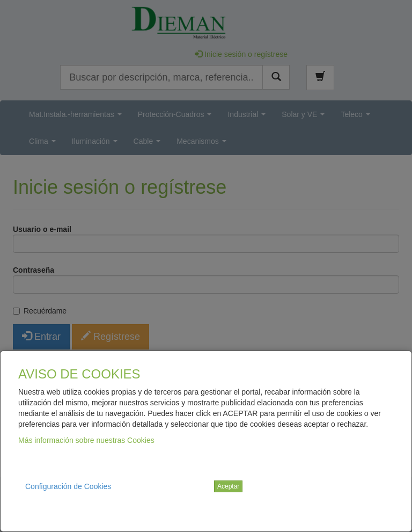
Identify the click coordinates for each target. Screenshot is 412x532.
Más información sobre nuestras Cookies (86, 440)
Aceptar (228, 486)
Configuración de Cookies (68, 486)
